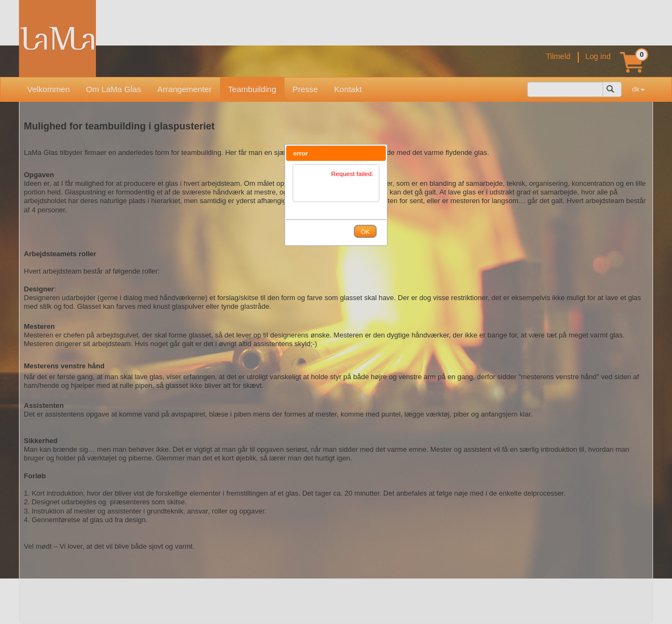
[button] (378, 153)
